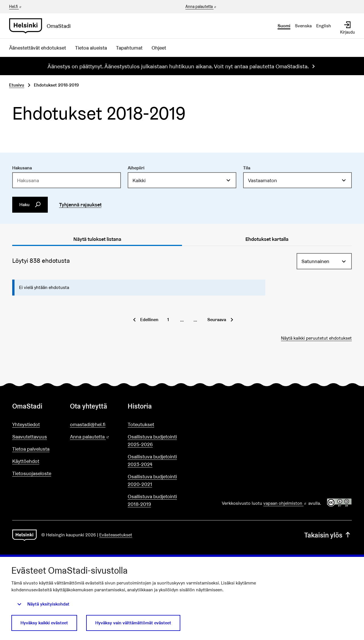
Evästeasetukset (116, 535)
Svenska (303, 26)
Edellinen (149, 320)
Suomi (284, 26)
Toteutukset (141, 424)
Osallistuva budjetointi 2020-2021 (152, 480)
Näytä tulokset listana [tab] (97, 239)
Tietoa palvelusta (31, 449)
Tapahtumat (129, 48)
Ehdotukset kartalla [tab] (267, 239)
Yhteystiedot (26, 424)
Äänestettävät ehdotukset (38, 48)
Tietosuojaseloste (32, 473)
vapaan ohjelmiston (285, 503)
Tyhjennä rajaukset (80, 205)
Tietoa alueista (91, 48)
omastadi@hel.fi (88, 424)
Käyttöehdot (26, 461)
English (324, 26)
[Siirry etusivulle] (42, 26)
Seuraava (217, 320)
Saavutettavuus (30, 437)
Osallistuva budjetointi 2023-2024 (152, 460)
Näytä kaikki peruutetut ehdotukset (316, 338)
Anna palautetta (201, 7)
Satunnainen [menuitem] (315, 261)
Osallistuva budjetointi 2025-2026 (152, 440)
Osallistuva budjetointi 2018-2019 (152, 500)
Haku (30, 205)
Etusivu (17, 85)
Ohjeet (159, 48)
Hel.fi (16, 7)
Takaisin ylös (328, 535)
